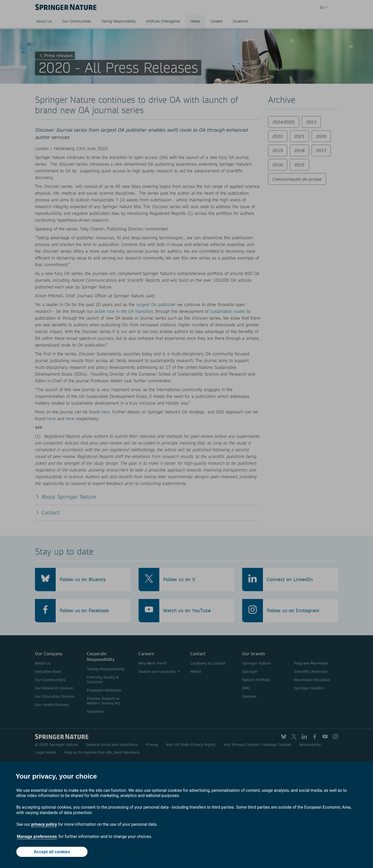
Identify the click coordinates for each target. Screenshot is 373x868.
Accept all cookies (52, 852)
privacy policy (44, 824)
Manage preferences (37, 837)
